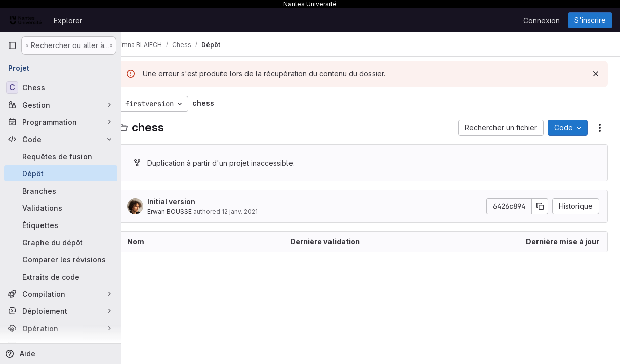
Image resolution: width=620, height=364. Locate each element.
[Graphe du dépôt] (61, 242)
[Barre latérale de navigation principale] (12, 45)
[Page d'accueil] (26, 20)
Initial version (187, 201)
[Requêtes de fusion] (61, 156)
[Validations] (61, 208)
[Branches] (61, 191)
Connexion (542, 20)
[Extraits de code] (61, 277)
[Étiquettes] (61, 225)
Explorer (68, 20)
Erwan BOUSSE (185, 212)
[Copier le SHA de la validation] (540, 206)
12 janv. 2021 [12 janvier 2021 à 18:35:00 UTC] (255, 212)
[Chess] (61, 87)
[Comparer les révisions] (61, 259)
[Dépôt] (61, 173)
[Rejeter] (596, 74)
